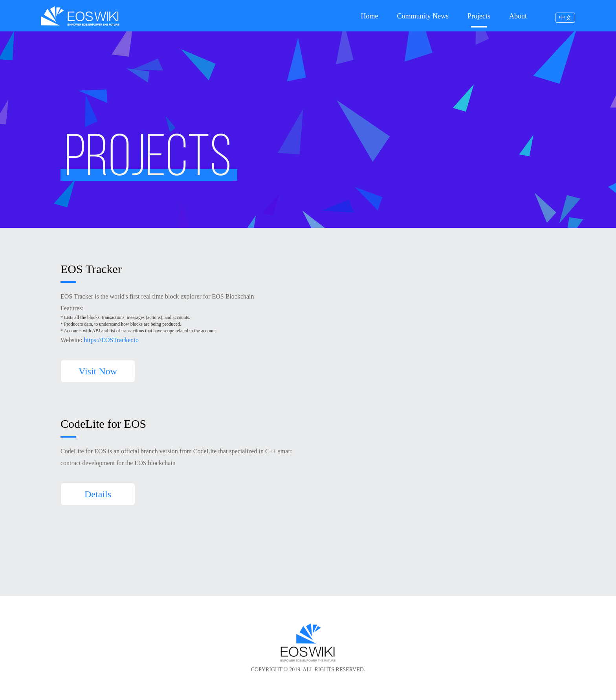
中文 (565, 17)
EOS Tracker (91, 269)
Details (98, 494)
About (518, 16)
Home (369, 16)
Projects (479, 16)
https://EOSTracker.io (111, 340)
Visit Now (98, 371)
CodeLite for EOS (103, 424)
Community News (423, 16)
